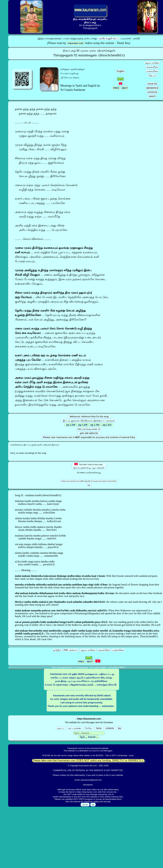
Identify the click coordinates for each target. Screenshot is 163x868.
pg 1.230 (95, 425)
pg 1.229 (83, 425)
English (120, 71)
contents (110, 728)
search (152, 96)
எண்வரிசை (152, 71)
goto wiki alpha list (89, 433)
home (99, 728)
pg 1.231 (107, 425)
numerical (152, 92)
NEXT (125, 88)
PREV (116, 88)
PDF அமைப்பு (71, 650)
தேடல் (152, 75)
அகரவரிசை (152, 67)
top (119, 728)
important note (76, 43)
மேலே (89, 728)
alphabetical (152, 88)
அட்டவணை (75, 728)
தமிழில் (57, 650)
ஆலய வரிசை (152, 63)
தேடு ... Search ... (89, 737)
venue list (152, 84)
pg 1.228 (71, 425)
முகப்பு (60, 728)
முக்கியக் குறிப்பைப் (109, 38)
